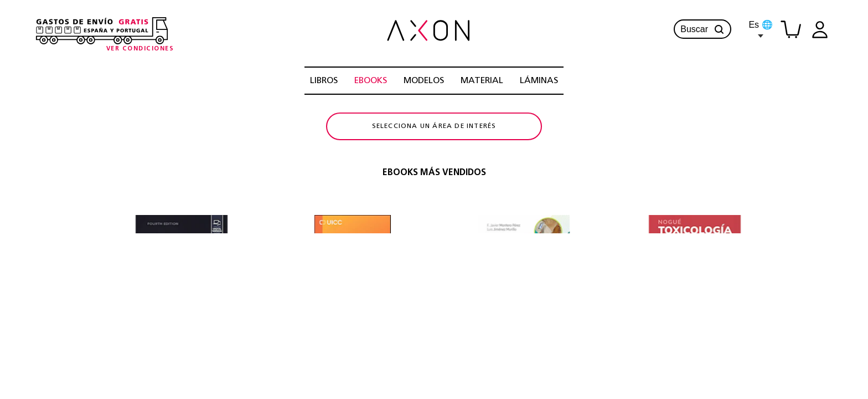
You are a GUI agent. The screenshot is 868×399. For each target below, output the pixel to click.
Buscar (702, 29)
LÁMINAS (539, 81)
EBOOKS (371, 81)
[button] (719, 29)
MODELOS (424, 81)
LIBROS (324, 81)
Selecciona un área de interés (434, 141)
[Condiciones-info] (140, 49)
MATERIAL (482, 81)
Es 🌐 (760, 29)
